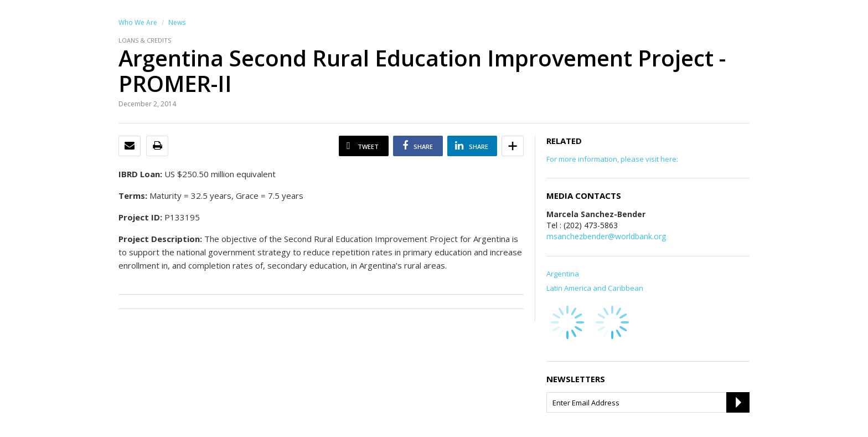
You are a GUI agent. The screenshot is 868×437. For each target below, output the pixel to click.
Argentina (563, 274)
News (177, 22)
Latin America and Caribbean (595, 288)
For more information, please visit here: (612, 159)
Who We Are (138, 22)
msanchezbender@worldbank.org (606, 236)
